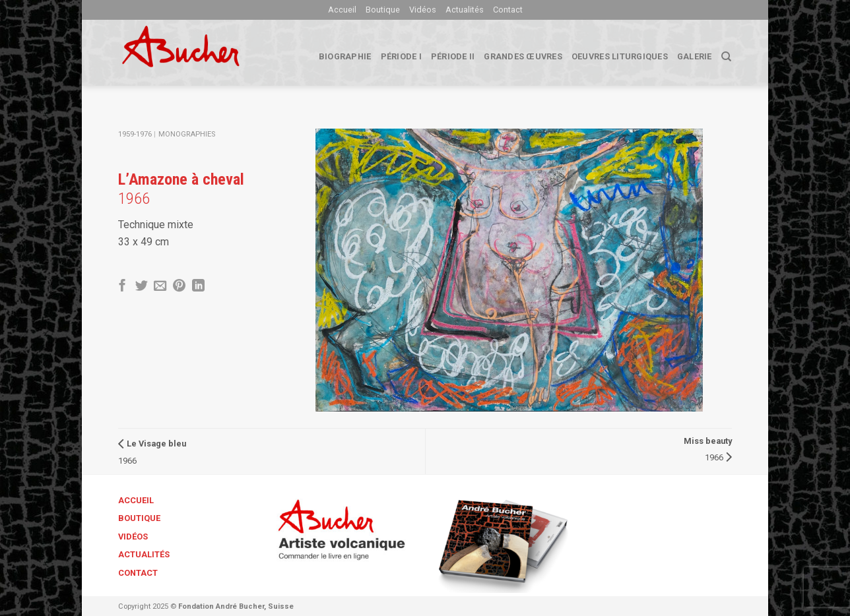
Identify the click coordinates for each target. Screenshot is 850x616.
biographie (345, 56)
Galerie (695, 56)
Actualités (465, 10)
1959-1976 (135, 134)
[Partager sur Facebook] (122, 287)
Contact (508, 10)
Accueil (342, 10)
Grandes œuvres (523, 56)
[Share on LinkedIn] (198, 287)
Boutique (383, 10)
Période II (453, 56)
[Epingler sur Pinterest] (179, 287)
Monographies (187, 134)
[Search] (726, 57)
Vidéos (423, 10)
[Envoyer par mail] (160, 287)
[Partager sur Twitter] (142, 287)
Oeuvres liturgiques (620, 56)
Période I (401, 56)
